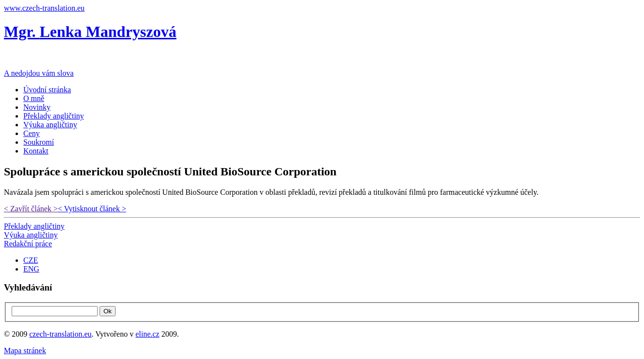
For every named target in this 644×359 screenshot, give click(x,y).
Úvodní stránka (47, 90)
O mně (34, 98)
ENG (31, 269)
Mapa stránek (25, 350)
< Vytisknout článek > (92, 209)
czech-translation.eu (60, 334)
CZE (31, 260)
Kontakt (36, 151)
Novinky (37, 107)
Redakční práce (28, 244)
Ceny (32, 133)
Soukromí (39, 142)
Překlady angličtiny (54, 116)
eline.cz (147, 334)
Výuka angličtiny (50, 125)
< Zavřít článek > (31, 209)
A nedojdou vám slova (39, 73)
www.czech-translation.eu (44, 8)
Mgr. (90, 32)
